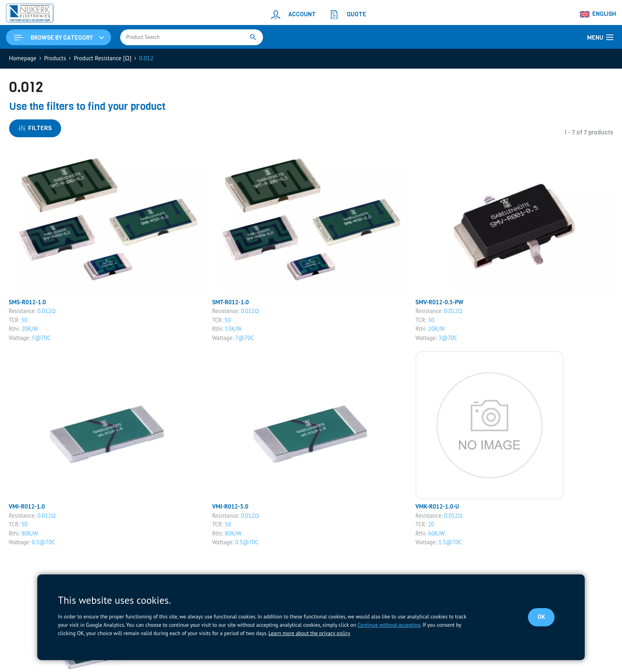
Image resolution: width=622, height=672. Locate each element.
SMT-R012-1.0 (231, 302)
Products (55, 58)
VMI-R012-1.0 (27, 506)
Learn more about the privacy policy (309, 633)
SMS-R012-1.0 (27, 302)
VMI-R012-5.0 (230, 506)
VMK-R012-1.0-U (437, 506)
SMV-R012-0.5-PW (439, 302)
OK (541, 617)
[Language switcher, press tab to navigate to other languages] (598, 14)
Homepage (23, 58)
